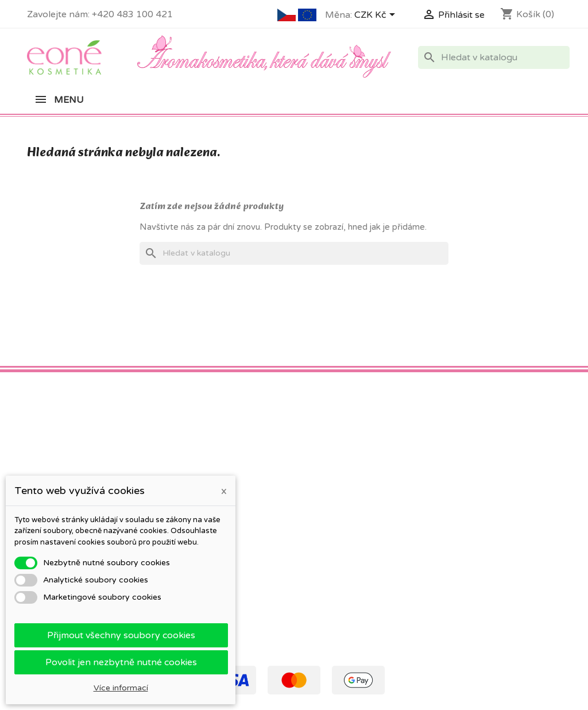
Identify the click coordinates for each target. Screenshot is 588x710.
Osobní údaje (328, 478)
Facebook (40, 408)
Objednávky (325, 493)
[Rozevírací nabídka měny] (377, 16)
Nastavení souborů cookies (355, 552)
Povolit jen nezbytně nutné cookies (121, 662)
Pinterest (65, 408)
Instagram (90, 408)
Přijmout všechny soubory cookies (121, 635)
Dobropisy (323, 508)
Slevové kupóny (332, 537)
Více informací (121, 688)
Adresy (316, 522)
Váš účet (323, 458)
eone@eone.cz (521, 546)
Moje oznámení (332, 567)
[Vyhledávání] (494, 57)
